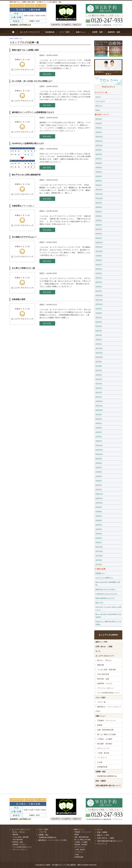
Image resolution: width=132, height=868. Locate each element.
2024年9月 (99, 203)
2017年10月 (99, 556)
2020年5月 (99, 432)
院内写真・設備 (103, 679)
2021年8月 (99, 366)
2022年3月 (99, 335)
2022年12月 (99, 295)
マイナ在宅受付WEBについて (108, 693)
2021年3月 (99, 388)
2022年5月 (99, 326)
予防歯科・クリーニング (106, 720)
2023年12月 (99, 242)
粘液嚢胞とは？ (100, 573)
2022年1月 (99, 344)
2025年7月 (99, 159)
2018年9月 (99, 507)
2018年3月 (99, 534)
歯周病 (100, 725)
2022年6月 (99, 322)
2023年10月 (99, 251)
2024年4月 (99, 225)
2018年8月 (99, 511)
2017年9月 (99, 560)
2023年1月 (99, 291)
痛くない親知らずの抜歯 (106, 734)
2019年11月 (99, 450)
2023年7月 (99, 264)
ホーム (15, 33)
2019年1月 (99, 489)
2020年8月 (99, 419)
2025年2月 (99, 181)
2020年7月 (99, 423)
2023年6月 (99, 269)
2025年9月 (99, 150)
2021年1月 (99, 397)
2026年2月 (99, 128)
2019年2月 (99, 485)
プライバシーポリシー (106, 688)
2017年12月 (99, 547)
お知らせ (98, 97)
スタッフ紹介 (65, 33)
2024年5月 (99, 220)
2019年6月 (99, 472)
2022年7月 (99, 317)
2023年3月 (99, 282)
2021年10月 (99, 357)
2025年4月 (99, 172)
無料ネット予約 (101, 642)
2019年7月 (99, 467)
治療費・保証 (97, 33)
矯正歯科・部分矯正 (105, 744)
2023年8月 (99, 260)
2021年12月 (99, 348)
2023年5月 (99, 273)
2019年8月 (99, 463)
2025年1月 (99, 185)
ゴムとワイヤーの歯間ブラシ (104, 578)
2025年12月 (99, 137)
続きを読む (47, 74)
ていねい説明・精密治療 (106, 670)
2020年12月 (99, 401)
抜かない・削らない (50, 33)
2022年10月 (99, 304)
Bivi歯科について (31, 33)
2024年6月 (99, 216)
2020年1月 (99, 441)
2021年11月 (99, 353)
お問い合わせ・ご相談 (104, 646)
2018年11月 (99, 498)
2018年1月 (99, 542)
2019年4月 (99, 481)
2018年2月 (99, 538)
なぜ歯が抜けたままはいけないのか (106, 594)
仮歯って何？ (100, 603)
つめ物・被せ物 (103, 753)
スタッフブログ (100, 101)
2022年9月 (99, 309)
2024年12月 (99, 189)
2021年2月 (99, 392)
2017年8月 (99, 564)
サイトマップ (102, 844)
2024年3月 (99, 229)
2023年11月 (99, 247)
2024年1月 (99, 238)
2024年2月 (99, 234)
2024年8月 (99, 207)
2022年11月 (99, 300)
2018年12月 (99, 494)
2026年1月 (99, 132)
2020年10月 (99, 410)
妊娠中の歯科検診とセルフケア (105, 598)
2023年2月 (99, 287)
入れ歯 (100, 762)
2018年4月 (99, 529)
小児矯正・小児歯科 (105, 739)
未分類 (97, 110)
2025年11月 (99, 141)
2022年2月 (99, 339)
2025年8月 (99, 154)
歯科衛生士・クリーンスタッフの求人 (108, 709)
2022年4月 (99, 331)
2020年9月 (99, 414)
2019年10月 (99, 454)
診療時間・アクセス (105, 683)
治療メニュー (82, 33)
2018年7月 (99, 516)
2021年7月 (99, 370)
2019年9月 (99, 459)
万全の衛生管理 (103, 674)
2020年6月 (99, 428)
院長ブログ (99, 106)
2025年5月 (99, 167)
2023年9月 (99, 256)
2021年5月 (99, 379)
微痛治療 (101, 665)
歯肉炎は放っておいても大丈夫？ (106, 589)
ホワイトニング (103, 748)
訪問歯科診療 (102, 767)
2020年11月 (99, 406)
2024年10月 (99, 198)
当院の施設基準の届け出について (108, 785)
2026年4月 (99, 119)
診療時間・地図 (114, 33)
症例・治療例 (101, 781)
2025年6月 (99, 163)
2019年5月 (99, 476)
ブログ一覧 (101, 702)
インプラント (102, 758)
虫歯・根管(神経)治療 (105, 730)
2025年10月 (99, 145)
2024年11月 (99, 194)
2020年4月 (99, 436)
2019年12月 (99, 445)
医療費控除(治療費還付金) (107, 776)
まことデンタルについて (105, 656)
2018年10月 (99, 503)
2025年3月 (99, 176)
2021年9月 (99, 361)
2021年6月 (99, 375)
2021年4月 (99, 384)
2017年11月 (99, 551)
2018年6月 (99, 520)
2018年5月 (99, 525)
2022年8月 (99, 313)
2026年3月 (99, 123)
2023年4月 (99, 278)
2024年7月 (99, 212)
